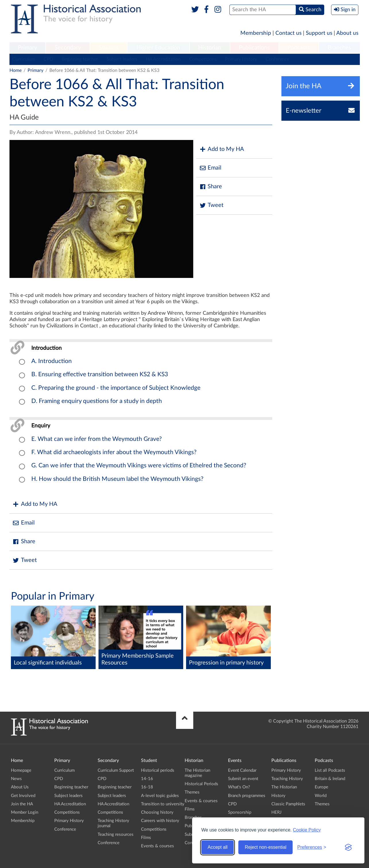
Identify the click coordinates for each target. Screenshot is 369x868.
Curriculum (24, 59)
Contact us (288, 33)
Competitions (203, 59)
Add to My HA (222, 149)
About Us (20, 787)
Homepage (21, 770)
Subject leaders (122, 59)
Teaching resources (116, 835)
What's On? (239, 787)
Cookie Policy (307, 830)
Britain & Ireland (330, 779)
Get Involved (23, 796)
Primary (27, 48)
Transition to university (163, 804)
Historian (210, 48)
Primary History (241, 59)
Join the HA (22, 804)
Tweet (211, 205)
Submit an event (243, 779)
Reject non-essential (265, 847)
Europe (321, 787)
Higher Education (158, 48)
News (16, 779)
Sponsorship (240, 812)
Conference (277, 59)
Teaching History (287, 779)
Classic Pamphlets (288, 804)
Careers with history (160, 821)
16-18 (147, 787)
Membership (256, 33)
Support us (319, 33)
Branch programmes (247, 796)
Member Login (25, 812)
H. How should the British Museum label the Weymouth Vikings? (117, 479)
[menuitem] (28, 48)
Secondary (68, 48)
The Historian (284, 787)
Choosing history (157, 812)
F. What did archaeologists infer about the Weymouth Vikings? (114, 452)
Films (146, 838)
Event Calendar (242, 770)
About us (347, 33)
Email (210, 168)
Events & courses (158, 846)
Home (16, 70)
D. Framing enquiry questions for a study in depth (97, 401)
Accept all (218, 847)
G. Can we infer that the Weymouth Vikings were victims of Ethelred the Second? (139, 465)
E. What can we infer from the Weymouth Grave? (96, 439)
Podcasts (299, 48)
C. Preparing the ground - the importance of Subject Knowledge (116, 388)
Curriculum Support (116, 770)
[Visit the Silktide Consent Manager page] (348, 847)
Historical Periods (201, 784)
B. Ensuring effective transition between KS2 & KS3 (100, 374)
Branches (339, 48)
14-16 (147, 779)
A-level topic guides (160, 796)
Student (109, 48)
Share (210, 187)
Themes (192, 792)
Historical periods (158, 770)
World (321, 796)
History (278, 796)
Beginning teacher (80, 59)
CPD (48, 59)
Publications (254, 48)
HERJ (276, 812)
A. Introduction (52, 361)
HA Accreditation (163, 59)
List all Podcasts (330, 770)
